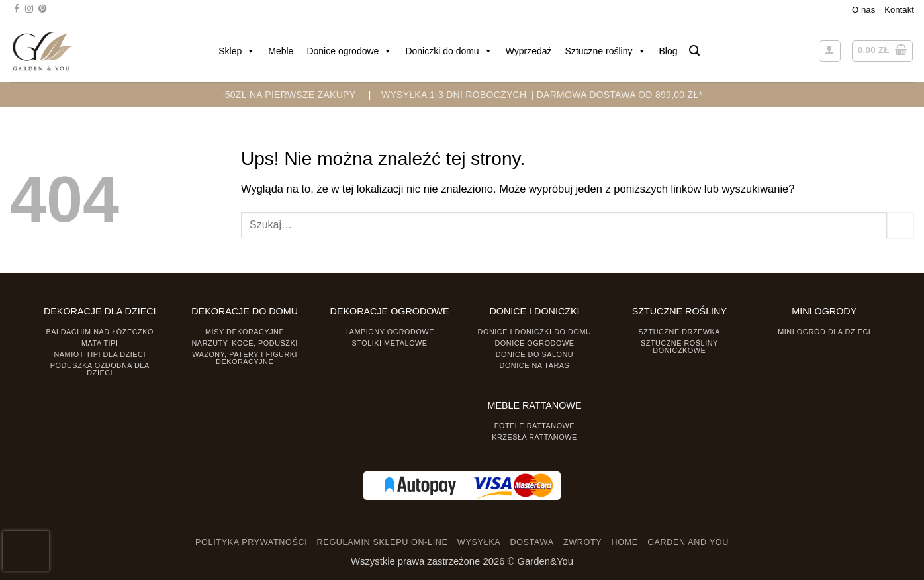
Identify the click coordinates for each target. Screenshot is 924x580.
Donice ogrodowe (349, 51)
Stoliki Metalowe (389, 343)
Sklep (237, 51)
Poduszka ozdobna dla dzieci (100, 369)
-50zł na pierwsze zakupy (289, 95)
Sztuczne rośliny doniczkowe (679, 347)
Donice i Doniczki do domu (535, 332)
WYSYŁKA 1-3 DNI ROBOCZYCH (454, 95)
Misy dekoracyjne (245, 332)
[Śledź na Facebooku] (17, 9)
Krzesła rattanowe (534, 437)
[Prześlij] (901, 225)
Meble (281, 51)
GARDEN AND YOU (688, 542)
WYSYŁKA (479, 542)
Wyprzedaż (529, 51)
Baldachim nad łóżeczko (100, 332)
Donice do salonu (535, 354)
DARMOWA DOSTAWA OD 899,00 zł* (620, 95)
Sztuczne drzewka (680, 332)
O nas (863, 10)
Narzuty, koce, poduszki (245, 343)
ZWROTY (582, 542)
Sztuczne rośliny (606, 51)
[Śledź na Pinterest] (42, 9)
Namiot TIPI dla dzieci (99, 354)
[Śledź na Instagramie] (29, 9)
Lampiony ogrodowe (390, 332)
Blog (669, 51)
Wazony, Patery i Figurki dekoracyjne (245, 358)
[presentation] (26, 551)
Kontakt (899, 10)
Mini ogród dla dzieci (824, 332)
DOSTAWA (531, 542)
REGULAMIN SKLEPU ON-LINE (383, 542)
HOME (625, 542)
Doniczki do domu (448, 51)
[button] (694, 51)
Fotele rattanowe (534, 426)
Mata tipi (100, 343)
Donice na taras (535, 365)
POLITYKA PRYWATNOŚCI (251, 542)
